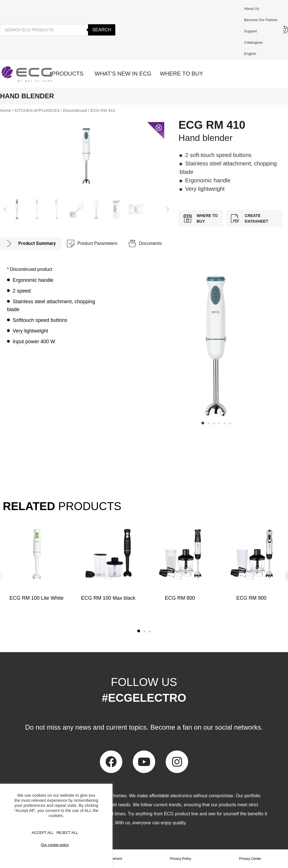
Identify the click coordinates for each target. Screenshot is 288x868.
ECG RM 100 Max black (108, 598)
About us (252, 9)
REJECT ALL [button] (67, 833)
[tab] (31, 244)
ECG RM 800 (180, 598)
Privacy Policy (181, 859)
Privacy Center (250, 859)
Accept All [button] (43, 833)
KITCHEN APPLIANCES (37, 110)
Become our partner (261, 20)
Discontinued (75, 110)
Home (5, 110)
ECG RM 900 (252, 598)
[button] (5, 209)
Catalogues (253, 42)
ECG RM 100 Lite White (37, 598)
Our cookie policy (55, 845)
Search (102, 30)
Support (252, 31)
